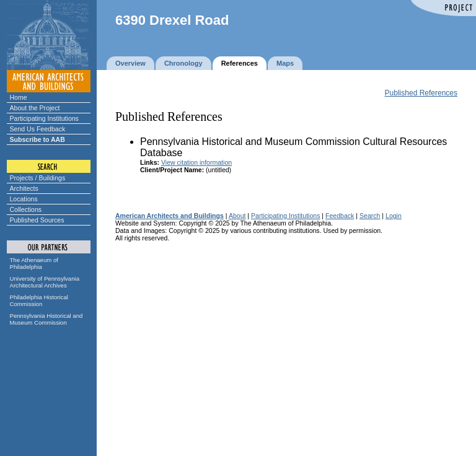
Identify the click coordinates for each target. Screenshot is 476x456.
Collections (26, 209)
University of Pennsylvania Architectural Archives (45, 282)
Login (394, 216)
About (237, 216)
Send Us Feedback (38, 129)
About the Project (35, 108)
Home (19, 97)
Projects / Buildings (38, 178)
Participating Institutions (44, 118)
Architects (24, 188)
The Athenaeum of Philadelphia (34, 263)
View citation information (196, 162)
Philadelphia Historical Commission (39, 300)
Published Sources (37, 220)
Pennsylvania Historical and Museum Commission (46, 319)
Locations (24, 199)
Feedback (340, 216)
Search (370, 216)
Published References (421, 93)
